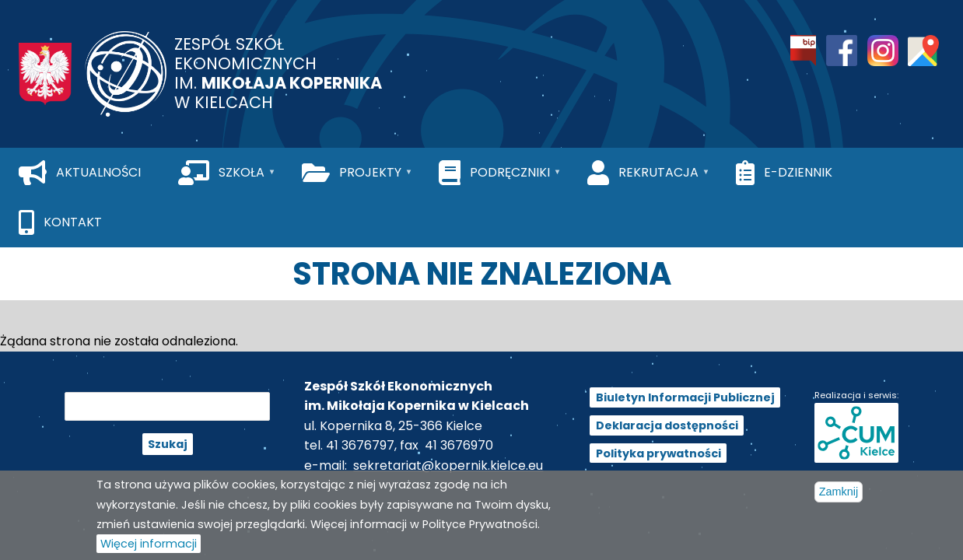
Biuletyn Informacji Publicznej (685, 397)
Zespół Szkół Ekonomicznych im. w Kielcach (278, 73)
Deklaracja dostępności (667, 425)
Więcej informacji (149, 549)
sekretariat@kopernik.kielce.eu (448, 465)
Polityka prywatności (658, 453)
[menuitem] (80, 173)
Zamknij (839, 498)
